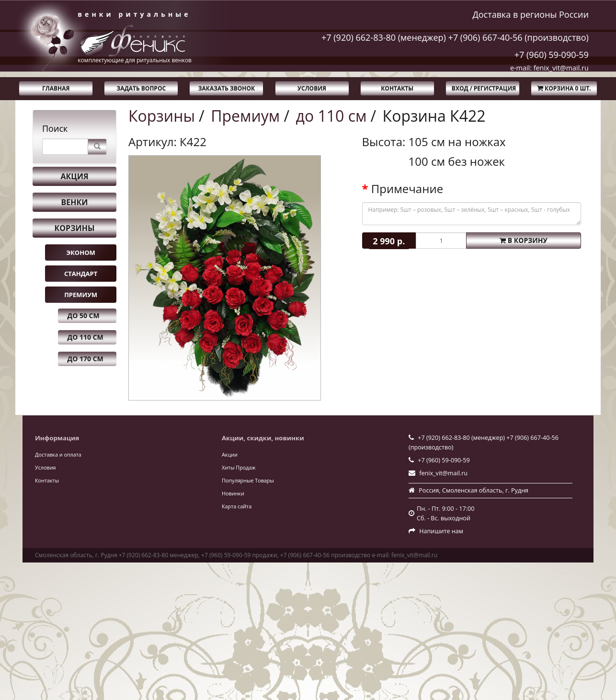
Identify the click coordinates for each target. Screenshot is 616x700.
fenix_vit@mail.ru (443, 473)
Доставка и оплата (58, 454)
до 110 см (86, 337)
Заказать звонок (227, 88)
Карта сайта (237, 506)
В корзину (524, 240)
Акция (74, 176)
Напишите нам (441, 531)
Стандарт (81, 274)
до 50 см (84, 316)
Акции (230, 454)
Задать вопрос (142, 88)
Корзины (75, 228)
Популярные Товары (248, 480)
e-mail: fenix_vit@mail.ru (549, 68)
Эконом (80, 252)
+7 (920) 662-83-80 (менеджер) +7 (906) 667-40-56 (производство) (455, 37)
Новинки (233, 493)
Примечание (407, 189)
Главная (56, 88)
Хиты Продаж (239, 467)
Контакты (397, 88)
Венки (75, 202)
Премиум (81, 295)
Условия (312, 88)
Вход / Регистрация (484, 88)
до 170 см (86, 359)
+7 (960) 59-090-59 (552, 55)
